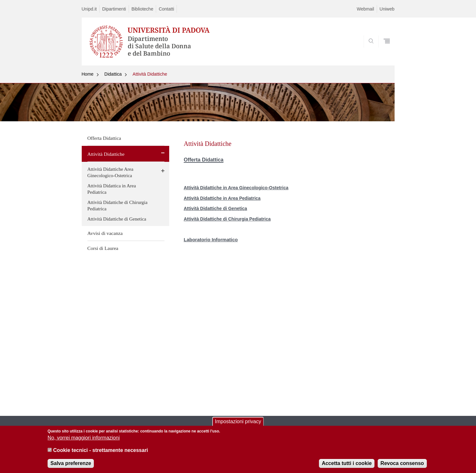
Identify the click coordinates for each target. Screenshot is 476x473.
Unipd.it (89, 9)
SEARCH (383, 50)
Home (88, 74)
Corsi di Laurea (103, 248)
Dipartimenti (114, 9)
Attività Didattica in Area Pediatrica (112, 189)
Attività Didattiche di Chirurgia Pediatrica (117, 206)
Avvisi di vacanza (105, 233)
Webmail (366, 9)
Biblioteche (143, 9)
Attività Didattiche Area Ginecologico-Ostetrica (110, 172)
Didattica (113, 74)
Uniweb (387, 9)
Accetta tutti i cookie (347, 467)
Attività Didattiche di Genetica (117, 219)
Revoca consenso (402, 467)
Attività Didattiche (150, 74)
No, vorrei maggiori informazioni (84, 441)
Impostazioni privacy (238, 425)
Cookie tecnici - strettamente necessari (101, 454)
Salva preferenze (71, 467)
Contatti (166, 9)
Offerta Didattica (104, 138)
